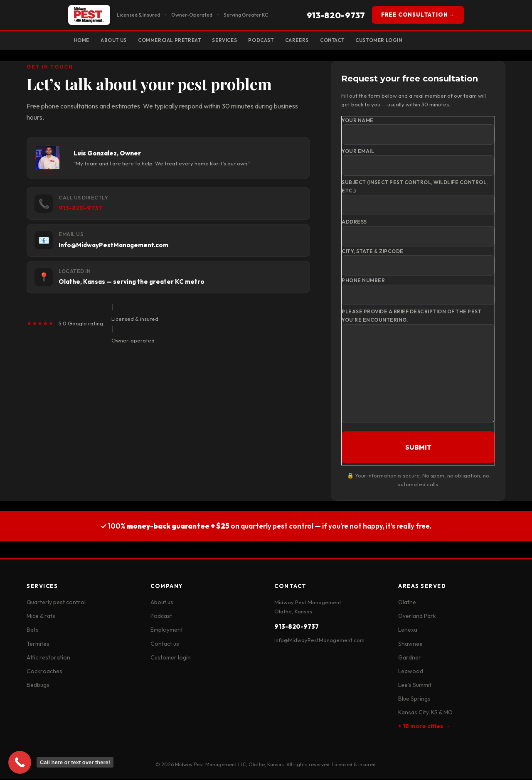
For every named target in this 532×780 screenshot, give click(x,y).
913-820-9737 (336, 15)
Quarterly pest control (56, 603)
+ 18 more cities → (424, 727)
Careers (318, 41)
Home (83, 41)
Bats (33, 631)
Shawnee (410, 645)
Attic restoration (48, 659)
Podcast (278, 41)
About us (162, 603)
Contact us (165, 645)
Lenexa (408, 631)
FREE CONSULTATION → (418, 15)
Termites (38, 645)
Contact (357, 41)
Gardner (410, 659)
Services (239, 41)
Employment (167, 631)
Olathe (407, 603)
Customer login (171, 659)
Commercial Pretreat (179, 41)
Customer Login (408, 41)
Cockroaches (44, 672)
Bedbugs (38, 686)
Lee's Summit (415, 686)
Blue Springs (414, 700)
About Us (118, 41)
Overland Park (417, 618)
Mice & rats (41, 618)
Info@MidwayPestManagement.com (319, 641)
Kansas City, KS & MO (425, 714)
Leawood (411, 672)
